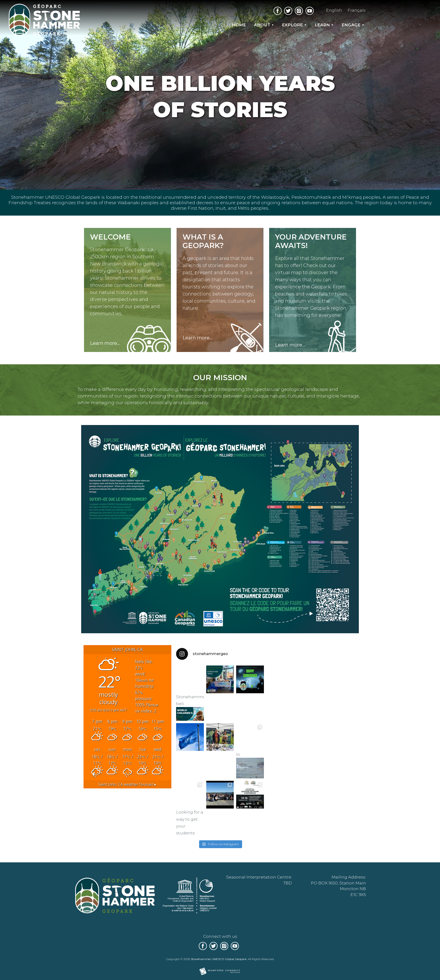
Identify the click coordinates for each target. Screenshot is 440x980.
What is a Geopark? (203, 241)
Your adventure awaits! (311, 241)
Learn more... (105, 343)
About (262, 25)
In (250, 765)
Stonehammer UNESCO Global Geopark (219, 959)
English (334, 10)
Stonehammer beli (190, 708)
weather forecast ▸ (127, 784)
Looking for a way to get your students (190, 822)
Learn (322, 25)
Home (239, 25)
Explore (292, 25)
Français (357, 10)
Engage (351, 25)
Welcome (110, 237)
